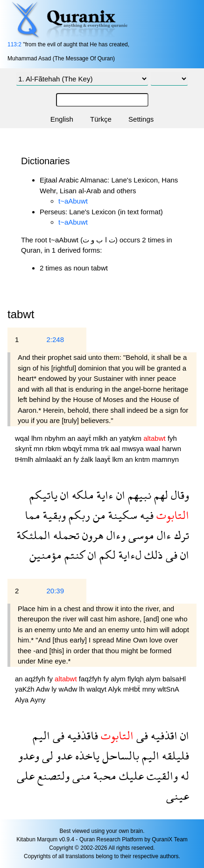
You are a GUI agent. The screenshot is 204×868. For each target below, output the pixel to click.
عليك (130, 776)
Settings (141, 119)
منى (80, 776)
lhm (38, 438)
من (98, 515)
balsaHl (174, 679)
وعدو (29, 755)
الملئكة (34, 535)
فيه (145, 515)
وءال (115, 535)
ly (55, 689)
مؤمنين (46, 555)
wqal (23, 438)
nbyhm (56, 438)
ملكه (81, 495)
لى (46, 755)
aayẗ (85, 438)
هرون (91, 535)
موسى (140, 535)
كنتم (73, 555)
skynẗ (24, 449)
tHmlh (25, 459)
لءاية (129, 555)
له (183, 776)
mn (39, 449)
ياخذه (86, 755)
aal (116, 449)
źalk (88, 459)
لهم (160, 495)
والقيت (161, 776)
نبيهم (138, 495)
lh (83, 689)
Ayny (38, 700)
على (26, 776)
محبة (103, 776)
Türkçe (101, 119)
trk (106, 449)
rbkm (54, 449)
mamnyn (165, 459)
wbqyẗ (73, 449)
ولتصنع (52, 776)
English (62, 119)
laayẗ (104, 459)
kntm (144, 459)
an (73, 438)
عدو (63, 755)
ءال (163, 535)
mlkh (101, 438)
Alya (23, 700)
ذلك (152, 555)
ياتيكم (43, 495)
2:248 (55, 339)
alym (119, 679)
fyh (172, 438)
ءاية (104, 495)
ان (119, 495)
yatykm (132, 438)
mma (92, 449)
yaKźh (25, 689)
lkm (119, 459)
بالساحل (119, 755)
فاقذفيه (81, 735)
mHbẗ (133, 689)
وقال (179, 495)
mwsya (134, 449)
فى (170, 555)
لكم (106, 555)
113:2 (14, 44)
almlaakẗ (49, 459)
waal (154, 449)
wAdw (69, 689)
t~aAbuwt (73, 201)
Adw (44, 689)
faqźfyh (91, 679)
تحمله (65, 535)
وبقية (53, 515)
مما (32, 515)
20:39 (55, 591)
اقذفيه (163, 735)
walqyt (97, 689)
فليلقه (174, 755)
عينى (178, 796)
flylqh (137, 679)
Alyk (116, 689)
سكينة (121, 515)
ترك (180, 535)
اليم (41, 735)
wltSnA (168, 689)
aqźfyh (36, 679)
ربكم (78, 515)
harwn (172, 449)
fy (77, 459)
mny (150, 689)
